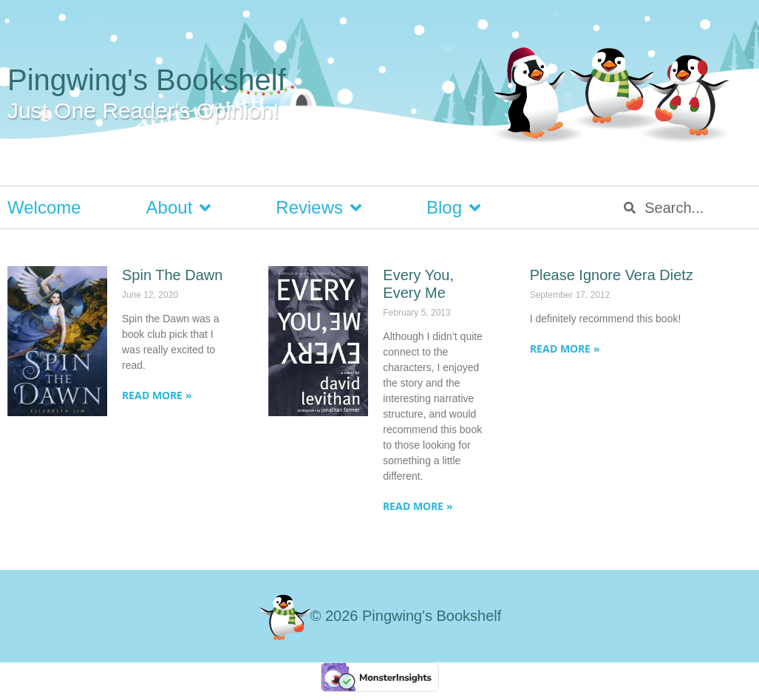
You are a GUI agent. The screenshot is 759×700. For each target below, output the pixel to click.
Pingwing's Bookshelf (147, 80)
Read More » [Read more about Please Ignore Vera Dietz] (565, 349)
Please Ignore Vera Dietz (612, 275)
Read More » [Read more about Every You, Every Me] (418, 506)
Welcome (44, 207)
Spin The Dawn (172, 275)
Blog (453, 208)
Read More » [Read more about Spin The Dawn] (157, 395)
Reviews (319, 208)
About (179, 208)
